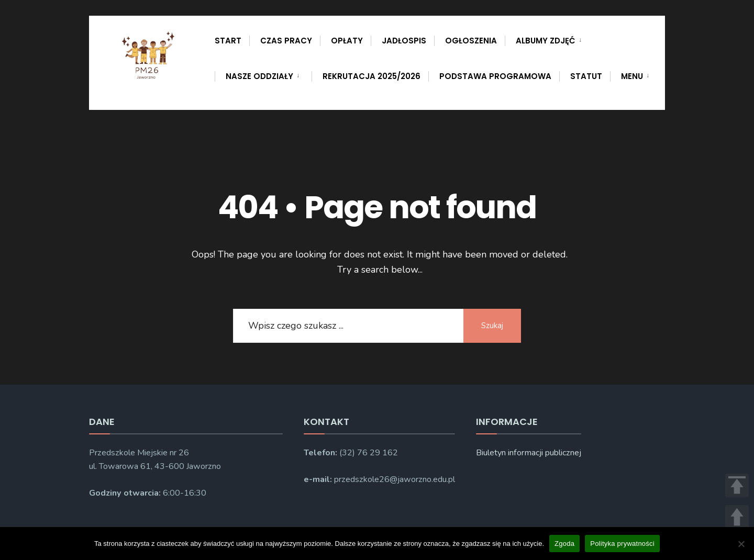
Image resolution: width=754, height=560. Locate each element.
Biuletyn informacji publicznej (529, 453)
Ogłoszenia (471, 41)
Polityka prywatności (622, 544)
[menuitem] (549, 39)
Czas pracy (286, 41)
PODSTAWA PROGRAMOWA (495, 76)
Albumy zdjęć (546, 41)
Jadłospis (404, 41)
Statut (586, 76)
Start (228, 41)
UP (737, 517)
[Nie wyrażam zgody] (741, 544)
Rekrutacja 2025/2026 (372, 76)
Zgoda (564, 544)
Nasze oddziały (259, 76)
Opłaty (347, 41)
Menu (632, 76)
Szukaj (492, 326)
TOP (737, 485)
